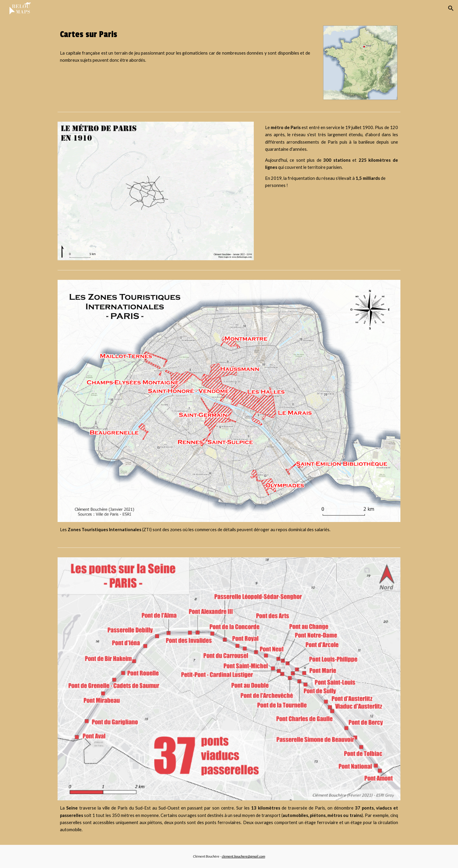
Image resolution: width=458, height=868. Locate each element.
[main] (185, 35)
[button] (451, 8)
